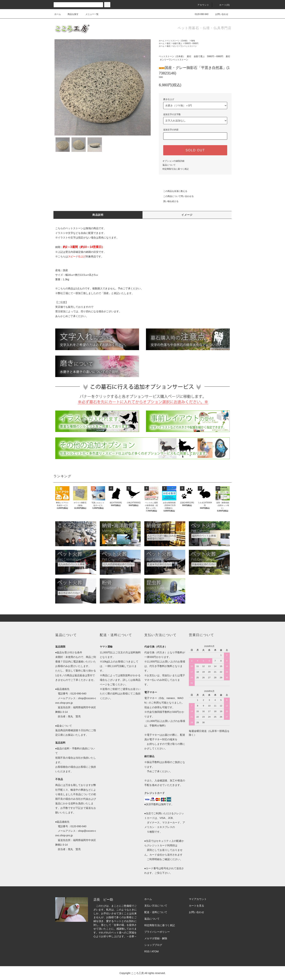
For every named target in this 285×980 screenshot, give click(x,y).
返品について (169, 165)
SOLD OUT (195, 150)
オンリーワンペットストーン (185, 46)
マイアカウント (198, 899)
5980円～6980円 (192, 43)
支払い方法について (156, 906)
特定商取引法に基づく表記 (176, 169)
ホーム (58, 14)
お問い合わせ (220, 14)
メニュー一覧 (90, 14)
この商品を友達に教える (173, 191)
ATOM (155, 951)
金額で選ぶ (178, 43)
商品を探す (71, 14)
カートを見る (196, 906)
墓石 (169, 43)
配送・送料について (156, 912)
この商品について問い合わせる (176, 196)
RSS (147, 951)
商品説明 (98, 215)
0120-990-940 (199, 14)
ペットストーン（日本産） (178, 41)
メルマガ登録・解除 (156, 938)
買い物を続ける (169, 201)
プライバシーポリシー (157, 932)
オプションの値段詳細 (173, 161)
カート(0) (222, 5)
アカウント (201, 5)
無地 (193, 41)
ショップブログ (153, 945)
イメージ (187, 215)
